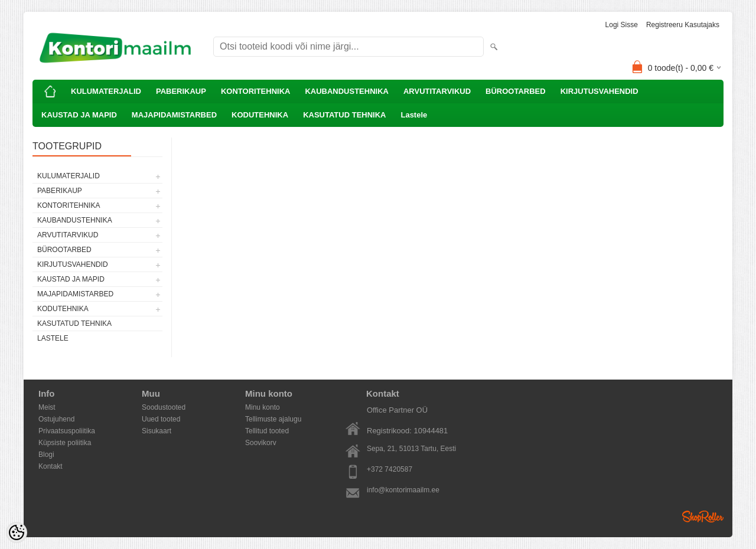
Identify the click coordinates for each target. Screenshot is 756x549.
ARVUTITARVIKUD (437, 91)
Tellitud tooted (267, 431)
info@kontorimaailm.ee (403, 490)
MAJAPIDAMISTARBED (174, 115)
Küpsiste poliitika (65, 443)
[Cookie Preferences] (17, 532)
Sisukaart (157, 431)
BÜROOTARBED (516, 91)
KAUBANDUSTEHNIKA (347, 91)
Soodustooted (164, 407)
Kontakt (50, 466)
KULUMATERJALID (106, 91)
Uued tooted (161, 419)
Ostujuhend (56, 419)
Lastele (414, 115)
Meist (47, 407)
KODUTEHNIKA (260, 115)
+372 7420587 (390, 469)
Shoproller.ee (703, 517)
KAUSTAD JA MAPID (79, 115)
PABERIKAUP (181, 91)
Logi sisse (622, 25)
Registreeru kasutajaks (683, 25)
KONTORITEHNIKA (255, 91)
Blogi (46, 455)
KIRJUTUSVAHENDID (599, 91)
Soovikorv (261, 443)
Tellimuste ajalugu (273, 419)
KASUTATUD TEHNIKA (344, 115)
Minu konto (263, 407)
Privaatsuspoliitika (67, 431)
